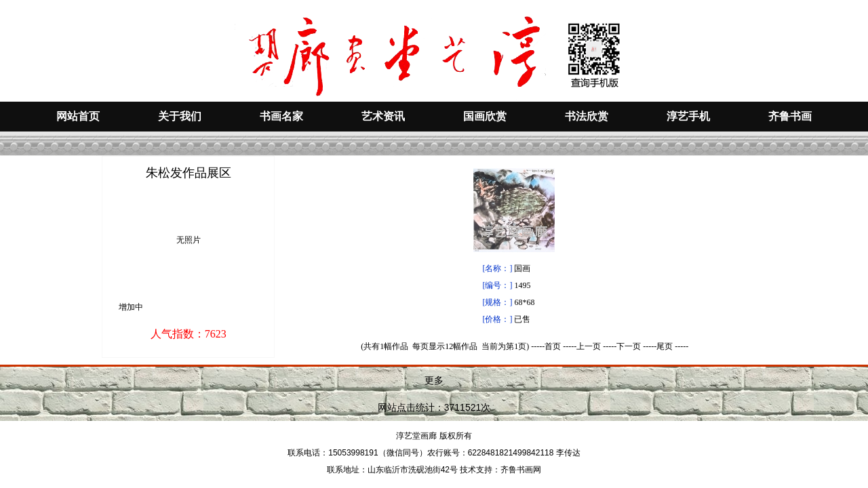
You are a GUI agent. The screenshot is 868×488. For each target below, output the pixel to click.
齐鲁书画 (790, 116)
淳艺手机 (688, 116)
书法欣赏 (587, 116)
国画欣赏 (485, 116)
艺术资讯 (383, 116)
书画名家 (281, 116)
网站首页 (78, 116)
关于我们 (180, 116)
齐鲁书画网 (521, 470)
